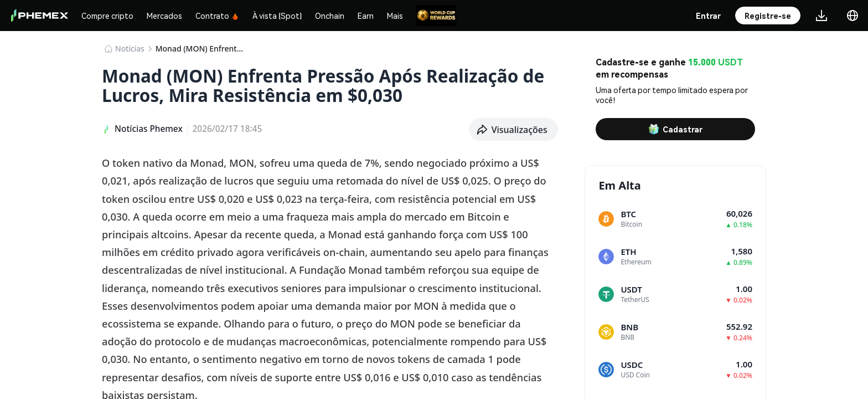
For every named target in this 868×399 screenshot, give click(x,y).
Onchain (330, 16)
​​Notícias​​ (130, 48)
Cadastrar (675, 129)
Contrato (217, 16)
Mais (395, 16)
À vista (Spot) (277, 16)
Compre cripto (107, 16)
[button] (514, 130)
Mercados (164, 16)
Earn (366, 16)
